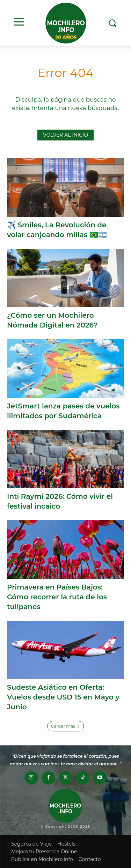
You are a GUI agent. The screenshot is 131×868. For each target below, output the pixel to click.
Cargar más (65, 726)
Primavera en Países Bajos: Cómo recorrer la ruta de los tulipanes (57, 597)
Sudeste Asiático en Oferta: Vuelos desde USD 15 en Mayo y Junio (63, 697)
